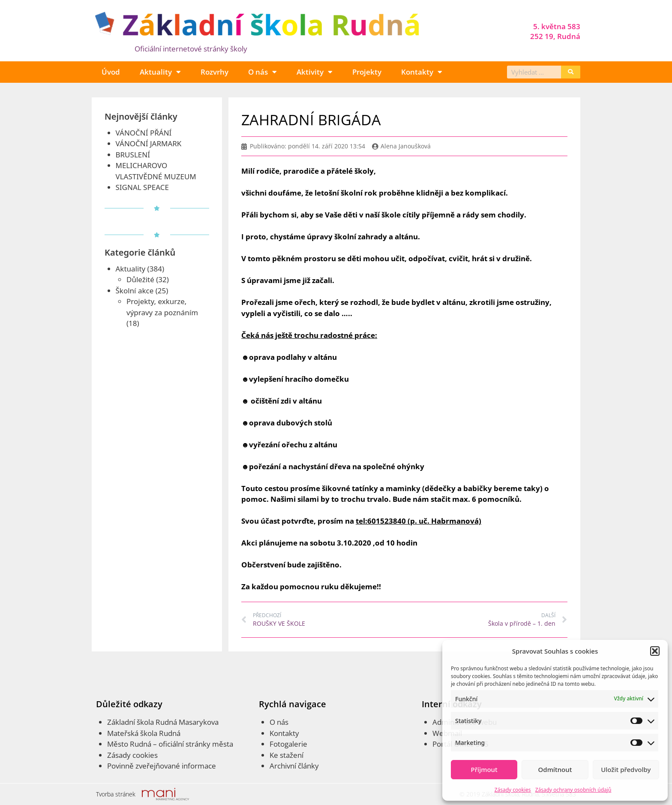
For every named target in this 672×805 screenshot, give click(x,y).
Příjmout (484, 769)
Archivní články (294, 766)
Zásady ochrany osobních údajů (573, 790)
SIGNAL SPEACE (142, 187)
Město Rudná (129, 744)
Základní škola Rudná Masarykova (163, 722)
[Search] (571, 72)
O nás (262, 72)
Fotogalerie (288, 744)
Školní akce (135, 291)
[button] (655, 651)
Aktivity (315, 72)
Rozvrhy (214, 72)
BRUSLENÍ (133, 155)
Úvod (111, 72)
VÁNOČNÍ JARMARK (149, 143)
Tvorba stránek (116, 794)
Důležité (140, 279)
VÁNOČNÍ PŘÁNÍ (144, 133)
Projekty (367, 72)
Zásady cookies (513, 790)
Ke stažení (286, 755)
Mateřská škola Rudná (144, 733)
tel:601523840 (381, 521)
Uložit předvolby (626, 769)
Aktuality (160, 72)
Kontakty (422, 72)
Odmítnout (555, 769)
